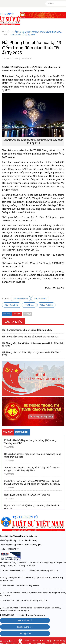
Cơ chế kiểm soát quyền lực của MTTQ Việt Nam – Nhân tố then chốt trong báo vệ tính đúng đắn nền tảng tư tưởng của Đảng (32, 483)
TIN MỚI (8, 432)
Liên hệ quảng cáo (25, 627)
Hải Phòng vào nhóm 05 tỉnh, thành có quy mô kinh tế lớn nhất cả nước (33, 344)
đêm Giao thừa (12, 305)
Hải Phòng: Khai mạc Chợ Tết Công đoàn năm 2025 (27, 330)
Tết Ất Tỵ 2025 (46, 305)
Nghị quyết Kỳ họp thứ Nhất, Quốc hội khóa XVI (27, 495)
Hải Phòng (29, 305)
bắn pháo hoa (40, 298)
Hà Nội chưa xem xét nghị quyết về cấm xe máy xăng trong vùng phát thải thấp (33, 455)
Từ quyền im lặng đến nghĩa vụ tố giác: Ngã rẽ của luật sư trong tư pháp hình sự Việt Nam (32, 469)
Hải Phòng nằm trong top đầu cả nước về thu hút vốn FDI (30, 337)
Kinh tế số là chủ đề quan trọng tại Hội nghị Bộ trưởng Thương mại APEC (30, 442)
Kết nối (7, 33)
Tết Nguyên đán (21, 298)
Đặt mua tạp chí (25, 620)
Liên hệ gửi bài (25, 633)
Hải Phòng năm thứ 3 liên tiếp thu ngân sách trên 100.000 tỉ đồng (31, 354)
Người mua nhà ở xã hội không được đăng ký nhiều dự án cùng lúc (32, 507)
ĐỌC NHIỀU (22, 432)
